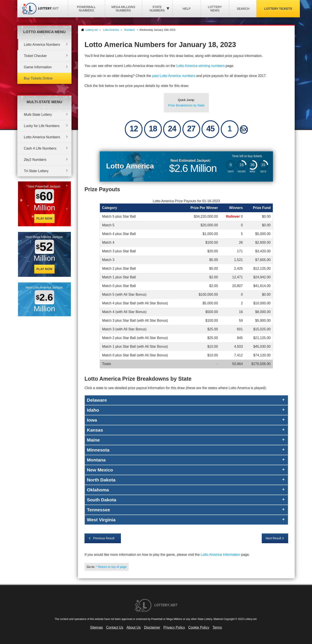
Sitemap (97, 627)
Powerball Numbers (86, 9)
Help (187, 9)
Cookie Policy (199, 627)
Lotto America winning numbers (201, 66)
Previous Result (104, 538)
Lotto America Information (220, 555)
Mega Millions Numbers (123, 9)
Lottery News (215, 9)
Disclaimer (152, 627)
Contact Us (115, 627)
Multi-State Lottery (38, 115)
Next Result (273, 538)
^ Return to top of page (111, 567)
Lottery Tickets (278, 9)
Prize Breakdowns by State (186, 105)
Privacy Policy (174, 627)
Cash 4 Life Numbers (40, 148)
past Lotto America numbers (174, 76)
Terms (217, 627)
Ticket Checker (35, 56)
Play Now (44, 218)
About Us (134, 627)
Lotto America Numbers (42, 45)
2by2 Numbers (35, 160)
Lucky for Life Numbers (42, 126)
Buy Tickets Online (38, 78)
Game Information (38, 67)
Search (243, 9)
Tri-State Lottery (36, 171)
